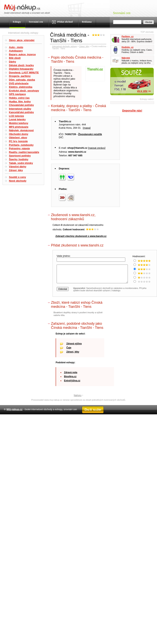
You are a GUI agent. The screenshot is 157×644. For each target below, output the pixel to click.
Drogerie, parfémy (20, 76)
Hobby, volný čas (19, 98)
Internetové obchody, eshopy (65, 46)
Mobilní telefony (19, 123)
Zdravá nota (71, 376)
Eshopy (17, 22)
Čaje (69, 351)
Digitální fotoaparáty (21, 69)
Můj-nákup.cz (14, 413)
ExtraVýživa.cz (72, 384)
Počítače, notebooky (21, 145)
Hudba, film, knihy (20, 102)
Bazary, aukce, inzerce (22, 54)
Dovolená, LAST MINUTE (24, 73)
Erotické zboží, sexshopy (24, 91)
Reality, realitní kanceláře (24, 152)
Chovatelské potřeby (21, 105)
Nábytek (126, 58)
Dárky (12, 62)
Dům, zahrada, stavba (22, 80)
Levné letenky (17, 119)
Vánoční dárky (18, 167)
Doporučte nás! (132, 111)
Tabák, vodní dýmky (21, 163)
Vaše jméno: (64, 256)
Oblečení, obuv (18, 138)
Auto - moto (16, 47)
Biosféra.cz (70, 380)
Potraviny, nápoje (19, 148)
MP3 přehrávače (19, 127)
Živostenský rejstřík (90, 134)
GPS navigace (17, 94)
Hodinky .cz (128, 47)
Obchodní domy (19, 134)
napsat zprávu (97, 148)
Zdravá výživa (74, 347)
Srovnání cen (36, 22)
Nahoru (78, 399)
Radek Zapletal (145, 421)
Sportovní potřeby (20, 156)
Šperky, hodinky (19, 159)
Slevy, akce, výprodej (22, 40)
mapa (87, 128)
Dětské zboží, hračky (21, 65)
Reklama (87, 22)
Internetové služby (20, 109)
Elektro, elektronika (21, 87)
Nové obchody (18, 181)
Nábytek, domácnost (21, 130)
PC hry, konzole (18, 141)
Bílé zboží (15, 58)
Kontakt (74, 421)
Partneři (117, 421)
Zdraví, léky (16, 170)
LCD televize (16, 116)
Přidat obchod (62, 22)
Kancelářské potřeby (21, 112)
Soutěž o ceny (17, 177)
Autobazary (16, 51)
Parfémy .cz (128, 36)
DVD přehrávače (19, 83)
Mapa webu (62, 421)
